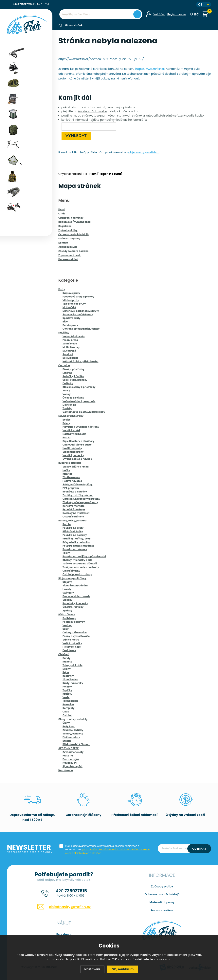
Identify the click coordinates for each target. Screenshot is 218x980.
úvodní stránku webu (93, 111)
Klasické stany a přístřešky (79, 387)
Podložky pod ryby (74, 622)
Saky (66, 629)
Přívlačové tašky (73, 531)
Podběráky (69, 618)
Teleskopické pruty (74, 304)
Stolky (66, 390)
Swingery (68, 592)
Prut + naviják (71, 759)
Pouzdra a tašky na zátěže (78, 545)
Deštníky (68, 383)
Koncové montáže (73, 506)
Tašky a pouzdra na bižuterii (80, 563)
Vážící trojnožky (72, 643)
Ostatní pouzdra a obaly (77, 574)
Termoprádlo (71, 701)
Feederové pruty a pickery (78, 296)
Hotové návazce (72, 481)
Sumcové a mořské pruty (78, 314)
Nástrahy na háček (74, 434)
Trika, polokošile (73, 665)
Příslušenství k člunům (76, 744)
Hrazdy (67, 589)
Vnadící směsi (71, 430)
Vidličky (67, 600)
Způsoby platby (162, 886)
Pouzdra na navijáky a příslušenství (84, 556)
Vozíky (67, 394)
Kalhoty (67, 661)
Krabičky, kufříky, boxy (77, 538)
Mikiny (67, 669)
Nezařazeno (66, 770)
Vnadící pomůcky (73, 455)
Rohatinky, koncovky (75, 603)
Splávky (67, 610)
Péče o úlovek (67, 614)
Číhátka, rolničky (73, 607)
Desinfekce (69, 650)
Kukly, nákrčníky (73, 683)
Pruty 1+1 (68, 755)
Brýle (66, 672)
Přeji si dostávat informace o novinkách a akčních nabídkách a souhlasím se (108, 849)
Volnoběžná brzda (73, 336)
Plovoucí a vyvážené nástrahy (81, 427)
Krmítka (68, 474)
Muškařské (69, 307)
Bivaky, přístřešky (73, 369)
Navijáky (64, 332)
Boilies (66, 419)
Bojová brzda (70, 358)
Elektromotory (71, 737)
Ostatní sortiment (73, 516)
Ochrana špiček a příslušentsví (81, 328)
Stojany (67, 582)
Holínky (67, 686)
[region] (101, 22)
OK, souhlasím (123, 969)
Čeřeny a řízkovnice (75, 632)
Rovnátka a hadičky (75, 491)
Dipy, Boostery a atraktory (78, 441)
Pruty (62, 289)
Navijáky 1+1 (70, 762)
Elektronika (69, 405)
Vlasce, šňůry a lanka (76, 466)
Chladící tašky (71, 570)
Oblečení (64, 654)
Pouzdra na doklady (75, 535)
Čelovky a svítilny (73, 397)
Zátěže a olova (71, 477)
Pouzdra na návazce (75, 549)
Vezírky (67, 625)
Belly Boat (69, 726)
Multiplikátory (71, 347)
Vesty (66, 697)
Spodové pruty (71, 318)
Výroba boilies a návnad (77, 459)
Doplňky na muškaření (76, 513)
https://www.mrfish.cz (150, 69)
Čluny (66, 723)
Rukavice (68, 704)
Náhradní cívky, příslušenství (80, 361)
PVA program (71, 488)
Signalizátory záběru (75, 585)
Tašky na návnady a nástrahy (81, 567)
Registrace (64, 934)
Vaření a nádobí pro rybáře (79, 401)
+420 (31, 4)
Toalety (67, 408)
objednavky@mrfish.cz (144, 152)
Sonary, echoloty (73, 733)
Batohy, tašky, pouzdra (72, 520)
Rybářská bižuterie (70, 463)
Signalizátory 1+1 (73, 766)
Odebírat (199, 848)
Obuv (66, 711)
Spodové (68, 354)
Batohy (67, 524)
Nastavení (92, 969)
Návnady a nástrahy (71, 416)
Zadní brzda (70, 343)
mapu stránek (82, 115)
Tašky (66, 553)
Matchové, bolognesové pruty (81, 311)
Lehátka (67, 372)
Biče (65, 321)
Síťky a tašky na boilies (76, 542)
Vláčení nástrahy (73, 452)
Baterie (67, 740)
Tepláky (67, 690)
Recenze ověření (162, 910)
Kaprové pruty (71, 293)
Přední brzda (70, 340)
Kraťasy (67, 694)
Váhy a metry (71, 639)
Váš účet (159, 14)
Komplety (68, 708)
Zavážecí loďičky (73, 730)
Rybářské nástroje (74, 509)
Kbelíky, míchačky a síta (77, 560)
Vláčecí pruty (71, 300)
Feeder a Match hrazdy (76, 596)
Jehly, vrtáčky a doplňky (77, 484)
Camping (64, 365)
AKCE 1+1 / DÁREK (69, 748)
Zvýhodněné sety (73, 752)
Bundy (66, 658)
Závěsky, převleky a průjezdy (80, 502)
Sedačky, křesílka (73, 376)
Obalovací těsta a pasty (77, 444)
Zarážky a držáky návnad (78, 495)
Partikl (66, 437)
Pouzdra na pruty (73, 528)
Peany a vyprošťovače (76, 636)
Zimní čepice (70, 679)
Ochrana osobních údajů (162, 894)
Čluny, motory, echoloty (73, 719)
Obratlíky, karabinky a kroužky (81, 499)
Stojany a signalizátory (72, 578)
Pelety (66, 423)
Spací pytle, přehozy (75, 380)
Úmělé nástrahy (72, 448)
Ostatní (67, 715)
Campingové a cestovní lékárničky (84, 412)
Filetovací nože (72, 647)
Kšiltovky (68, 676)
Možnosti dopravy (162, 902)
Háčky (66, 470)
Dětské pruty (70, 325)
